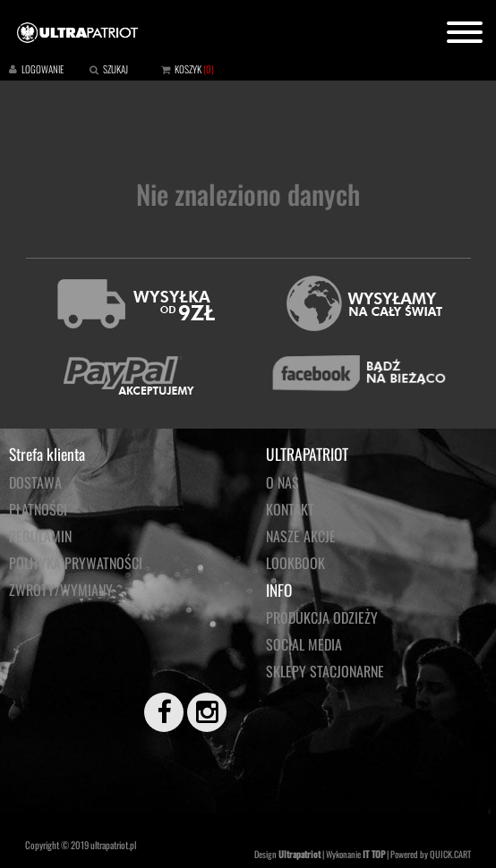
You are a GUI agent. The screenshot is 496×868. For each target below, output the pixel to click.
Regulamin (40, 536)
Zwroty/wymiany (61, 590)
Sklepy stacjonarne (325, 671)
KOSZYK (188, 69)
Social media (304, 644)
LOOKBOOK (295, 563)
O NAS (282, 482)
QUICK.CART (450, 854)
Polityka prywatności (76, 563)
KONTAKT (290, 509)
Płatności (38, 509)
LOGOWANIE (43, 69)
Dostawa (35, 482)
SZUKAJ (115, 69)
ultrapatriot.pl (113, 845)
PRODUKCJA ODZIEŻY (322, 617)
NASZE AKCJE (301, 536)
